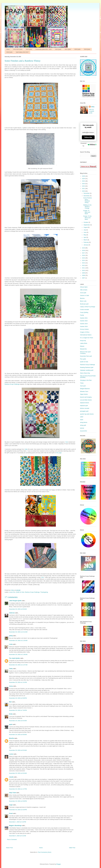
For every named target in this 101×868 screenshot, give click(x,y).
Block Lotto (83, 301)
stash (82, 420)
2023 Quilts (29, 49)
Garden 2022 (84, 321)
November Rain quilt (86, 356)
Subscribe (88, 137)
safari (82, 417)
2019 (84, 248)
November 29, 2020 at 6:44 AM (18, 721)
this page (59, 453)
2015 (84, 258)
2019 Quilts (87, 49)
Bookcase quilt (84, 304)
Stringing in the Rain (86, 380)
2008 (84, 275)
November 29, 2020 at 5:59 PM (18, 801)
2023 (84, 184)
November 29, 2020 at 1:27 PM (18, 789)
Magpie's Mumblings (15, 826)
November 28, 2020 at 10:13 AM (18, 632)
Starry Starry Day (85, 373)
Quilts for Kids (20, 592)
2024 (84, 181)
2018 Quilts (9, 52)
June (85, 232)
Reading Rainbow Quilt (87, 367)
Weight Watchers (85, 389)
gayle (11, 724)
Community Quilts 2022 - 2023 (43, 49)
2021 (84, 189)
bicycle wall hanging (86, 397)
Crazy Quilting (84, 312)
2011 (84, 268)
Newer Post (9, 848)
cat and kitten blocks (86, 400)
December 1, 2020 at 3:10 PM (18, 822)
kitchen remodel (85, 408)
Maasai (82, 346)
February (86, 242)
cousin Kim (12, 592)
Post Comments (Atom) (45, 852)
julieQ (11, 636)
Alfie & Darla (84, 290)
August (86, 227)
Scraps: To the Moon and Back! (87, 218)
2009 (84, 273)
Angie (11, 805)
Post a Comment (12, 839)
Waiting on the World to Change (87, 206)
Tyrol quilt (83, 386)
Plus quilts (83, 359)
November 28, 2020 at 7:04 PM (18, 710)
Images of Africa (85, 332)
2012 (84, 265)
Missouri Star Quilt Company (85, 353)
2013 (84, 263)
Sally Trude (12, 793)
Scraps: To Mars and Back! (87, 212)
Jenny (11, 686)
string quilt (83, 425)
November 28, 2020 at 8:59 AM (18, 609)
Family (82, 315)
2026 (84, 176)
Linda (11, 644)
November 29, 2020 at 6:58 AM (18, 735)
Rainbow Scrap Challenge (12, 384)
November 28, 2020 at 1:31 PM (18, 682)
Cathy (11, 669)
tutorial (82, 428)
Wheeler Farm (84, 391)
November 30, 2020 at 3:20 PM (18, 810)
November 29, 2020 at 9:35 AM (18, 773)
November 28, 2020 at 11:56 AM (18, 654)
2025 (84, 179)
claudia (11, 777)
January (86, 245)
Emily (11, 714)
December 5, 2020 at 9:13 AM (18, 836)
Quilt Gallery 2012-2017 (22, 52)
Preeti (11, 813)
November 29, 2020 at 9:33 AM (18, 750)
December (87, 193)
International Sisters (86, 335)
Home (8, 49)
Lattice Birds (84, 343)
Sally (26, 449)
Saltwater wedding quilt (87, 370)
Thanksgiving (44, 592)
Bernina (82, 298)
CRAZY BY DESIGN (32, 11)
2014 (84, 260)
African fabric (84, 287)
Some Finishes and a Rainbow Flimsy (87, 200)
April (85, 237)
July (85, 230)
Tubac (82, 383)
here (67, 442)
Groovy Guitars (84, 329)
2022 (84, 186)
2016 (84, 255)
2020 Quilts (77, 49)
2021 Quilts (68, 49)
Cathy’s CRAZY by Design (88, 307)
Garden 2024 (84, 326)
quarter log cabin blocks (87, 414)
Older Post (72, 848)
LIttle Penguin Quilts (15, 601)
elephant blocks (85, 403)
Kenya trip (83, 341)
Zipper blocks (84, 394)
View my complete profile (91, 111)
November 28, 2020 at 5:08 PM (18, 698)
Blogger (59, 864)
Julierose (12, 613)
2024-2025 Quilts (18, 49)
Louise (11, 754)
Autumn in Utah (85, 295)
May (85, 235)
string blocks (84, 422)
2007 (84, 278)
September (87, 225)
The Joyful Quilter (15, 658)
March (86, 240)
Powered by (88, 145)
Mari (10, 702)
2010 (84, 270)
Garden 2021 (84, 318)
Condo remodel (84, 310)
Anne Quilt (83, 293)
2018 (84, 250)
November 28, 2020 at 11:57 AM (18, 665)
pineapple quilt (84, 411)
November (87, 196)
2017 (84, 253)
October (86, 222)
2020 (84, 191)
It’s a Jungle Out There (87, 338)
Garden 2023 (84, 324)
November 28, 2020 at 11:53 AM (18, 640)
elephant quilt (84, 406)
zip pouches (83, 431)
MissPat (11, 738)
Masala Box (83, 349)
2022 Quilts (58, 49)
